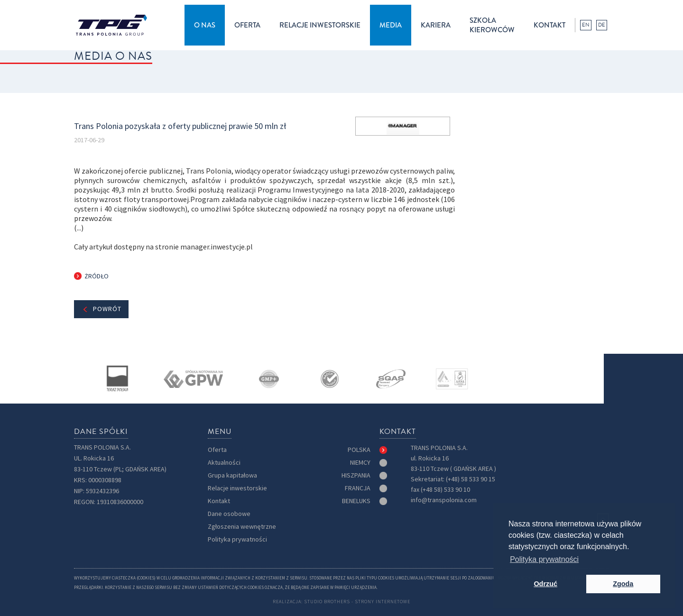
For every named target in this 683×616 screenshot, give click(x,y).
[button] (205, 25)
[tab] (367, 450)
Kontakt (219, 501)
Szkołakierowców (492, 25)
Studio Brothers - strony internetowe (357, 602)
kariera (436, 25)
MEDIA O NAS (113, 56)
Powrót (107, 309)
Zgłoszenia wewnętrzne (242, 527)
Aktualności (224, 463)
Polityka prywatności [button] (544, 559)
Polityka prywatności (237, 539)
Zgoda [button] (623, 584)
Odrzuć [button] (545, 584)
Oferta (217, 450)
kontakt (549, 25)
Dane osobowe (229, 514)
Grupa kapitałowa (232, 475)
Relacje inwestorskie (237, 488)
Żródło (97, 276)
